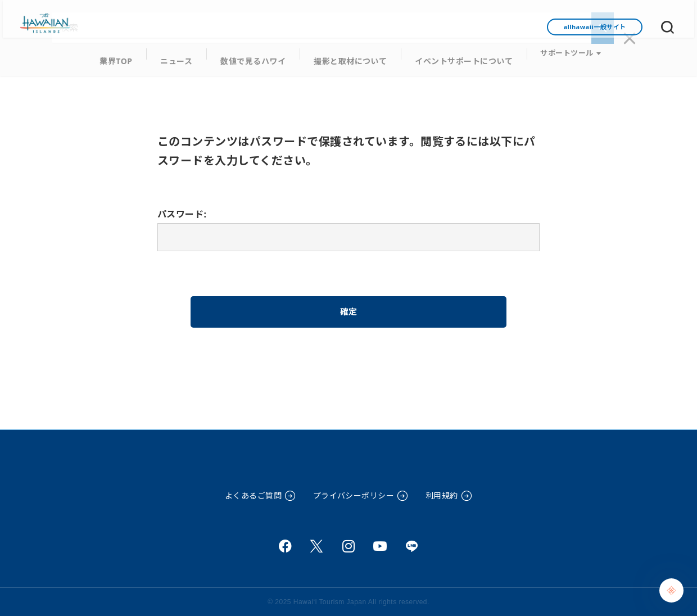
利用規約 (442, 495)
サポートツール (554, 57)
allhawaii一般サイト (594, 27)
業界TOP (128, 57)
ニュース (185, 57)
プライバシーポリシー (354, 495)
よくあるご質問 (253, 495)
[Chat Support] (671, 590)
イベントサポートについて (455, 57)
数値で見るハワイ (257, 57)
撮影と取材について (348, 57)
